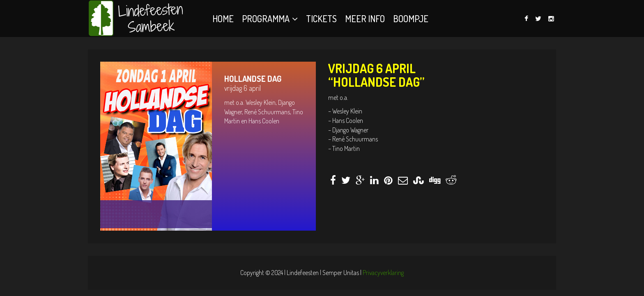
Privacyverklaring (383, 273)
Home (223, 18)
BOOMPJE (411, 18)
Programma (266, 18)
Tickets (321, 18)
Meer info (365, 18)
